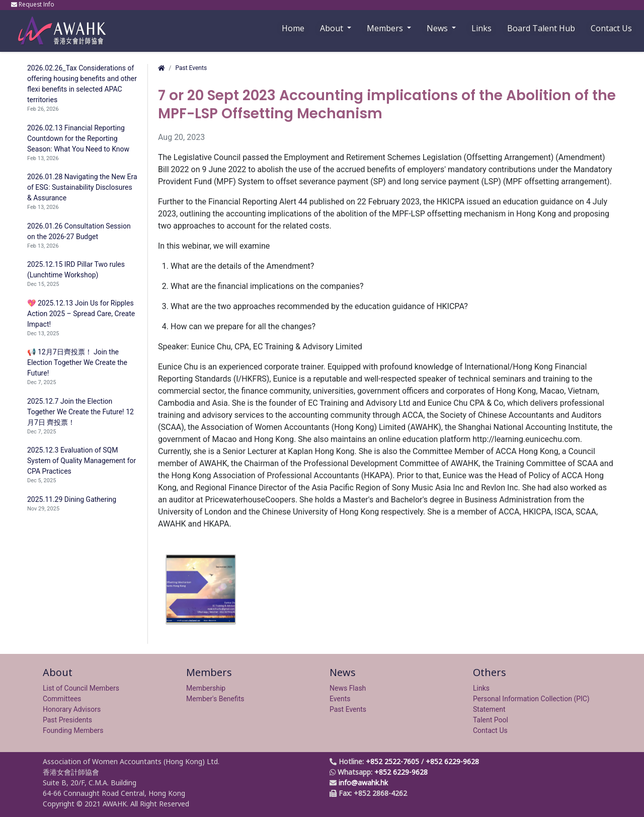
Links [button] (481, 28)
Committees (62, 699)
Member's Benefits (215, 699)
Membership (206, 688)
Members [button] (386, 28)
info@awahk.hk (363, 783)
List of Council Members (81, 688)
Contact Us (611, 28)
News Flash (348, 688)
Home (293, 28)
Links (481, 688)
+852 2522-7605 (392, 761)
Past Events (191, 68)
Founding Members (73, 730)
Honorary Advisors (72, 709)
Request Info (33, 4)
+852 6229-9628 (452, 761)
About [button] (333, 28)
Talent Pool (491, 720)
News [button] (438, 28)
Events (340, 699)
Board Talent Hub (541, 28)
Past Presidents (67, 720)
